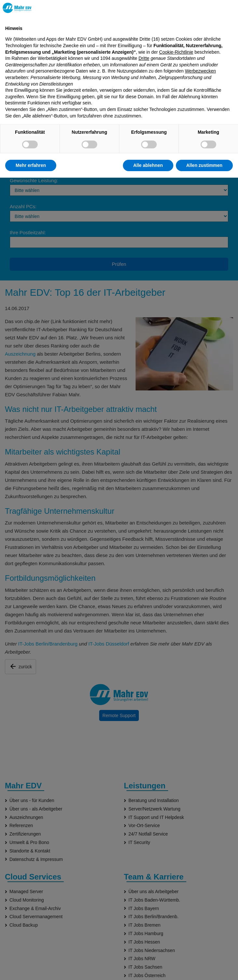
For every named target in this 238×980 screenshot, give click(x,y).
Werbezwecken (200, 71)
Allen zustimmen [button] (204, 165)
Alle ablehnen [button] (148, 165)
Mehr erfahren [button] (31, 165)
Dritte (144, 58)
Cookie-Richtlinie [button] (176, 52)
